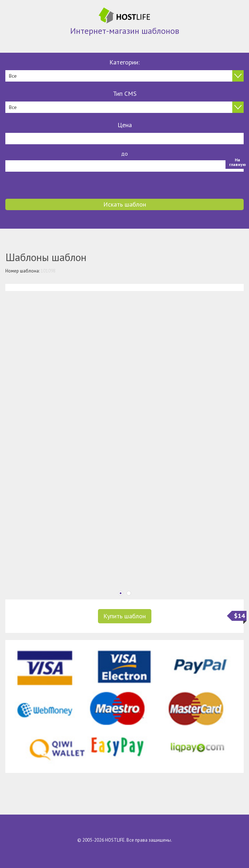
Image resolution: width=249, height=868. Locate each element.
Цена (125, 125)
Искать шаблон (125, 204)
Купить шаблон (124, 616)
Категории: (124, 62)
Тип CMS (125, 93)
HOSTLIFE (115, 840)
